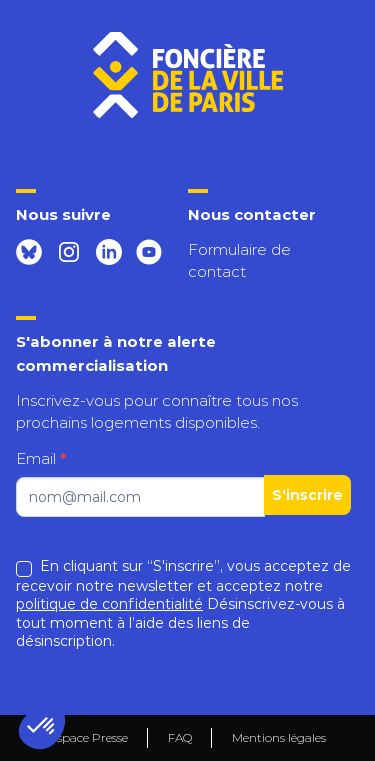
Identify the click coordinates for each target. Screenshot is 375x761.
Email (41, 458)
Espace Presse (88, 737)
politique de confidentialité (109, 604)
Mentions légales (279, 738)
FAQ (180, 737)
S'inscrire (307, 495)
